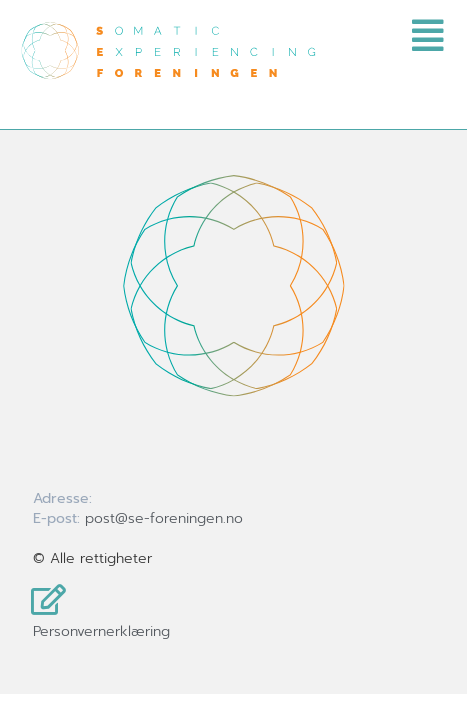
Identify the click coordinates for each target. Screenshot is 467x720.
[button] (273, 36)
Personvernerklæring (101, 631)
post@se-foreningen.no (164, 518)
